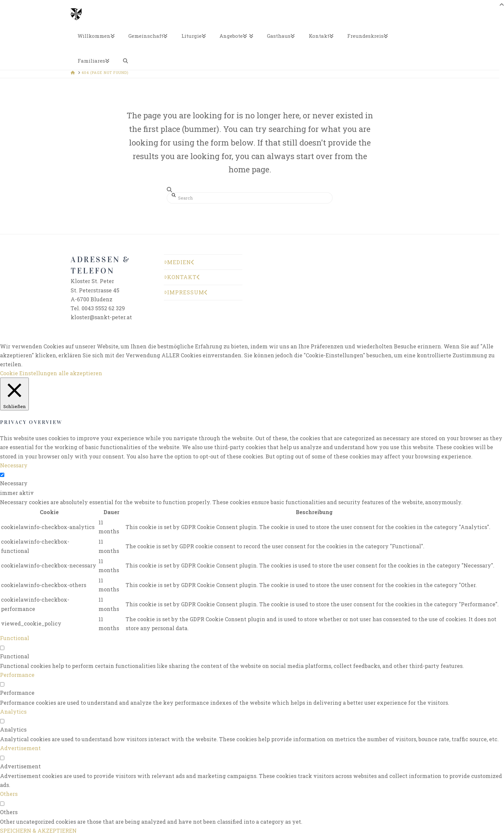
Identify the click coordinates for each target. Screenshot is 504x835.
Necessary (14, 483)
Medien (179, 262)
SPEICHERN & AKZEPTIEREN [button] (38, 831)
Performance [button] (17, 675)
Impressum (186, 292)
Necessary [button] (14, 465)
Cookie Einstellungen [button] (29, 373)
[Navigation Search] (126, 58)
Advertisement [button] (20, 748)
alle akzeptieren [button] (80, 373)
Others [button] (9, 794)
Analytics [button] (13, 712)
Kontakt (182, 277)
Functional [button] (15, 638)
